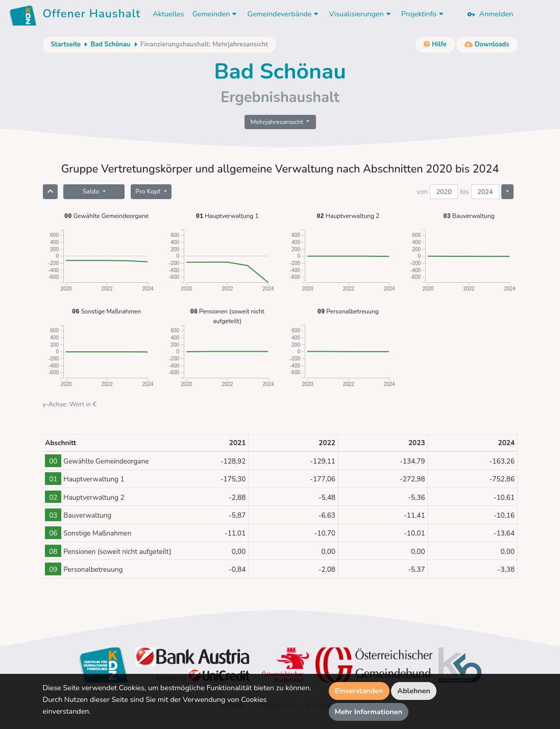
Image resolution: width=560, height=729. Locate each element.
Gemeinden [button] (216, 14)
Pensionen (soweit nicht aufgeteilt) (227, 316)
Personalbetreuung (348, 311)
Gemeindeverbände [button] (284, 14)
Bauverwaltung (469, 216)
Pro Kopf (149, 191)
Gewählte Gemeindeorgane (106, 216)
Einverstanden (359, 691)
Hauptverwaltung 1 (227, 216)
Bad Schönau (110, 44)
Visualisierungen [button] (361, 14)
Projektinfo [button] (423, 14)
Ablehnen (414, 691)
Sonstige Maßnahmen (106, 311)
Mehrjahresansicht (278, 122)
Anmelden (490, 14)
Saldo (92, 191)
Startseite (66, 44)
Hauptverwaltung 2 (348, 216)
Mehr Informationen (369, 712)
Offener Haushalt (92, 15)
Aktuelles (168, 14)
